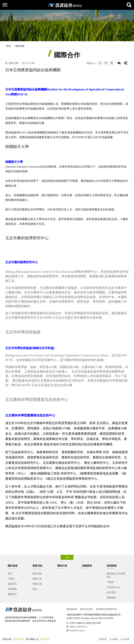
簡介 (10, 573)
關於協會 (20, 46)
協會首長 (12, 584)
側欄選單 (5, 5)
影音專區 (111, 592)
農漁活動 (37, 573)
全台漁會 (125, 639)
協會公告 (37, 579)
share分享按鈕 (125, 63)
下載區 (110, 582)
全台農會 (114, 639)
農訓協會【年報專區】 (116, 575)
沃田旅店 (103, 639)
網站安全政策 (87, 609)
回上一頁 (119, 63)
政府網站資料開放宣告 (107, 609)
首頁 (8, 46)
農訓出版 (62, 566)
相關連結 (111, 597)
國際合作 (12, 594)
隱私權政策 (72, 609)
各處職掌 (12, 589)
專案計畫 (37, 584)
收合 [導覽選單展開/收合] (67, 557)
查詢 (129, 5)
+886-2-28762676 (78, 627)
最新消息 (37, 566)
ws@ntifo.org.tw (77, 630)
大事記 (11, 579)
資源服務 (112, 566)
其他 (35, 589)
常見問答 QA (113, 587)
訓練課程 (87, 566)
